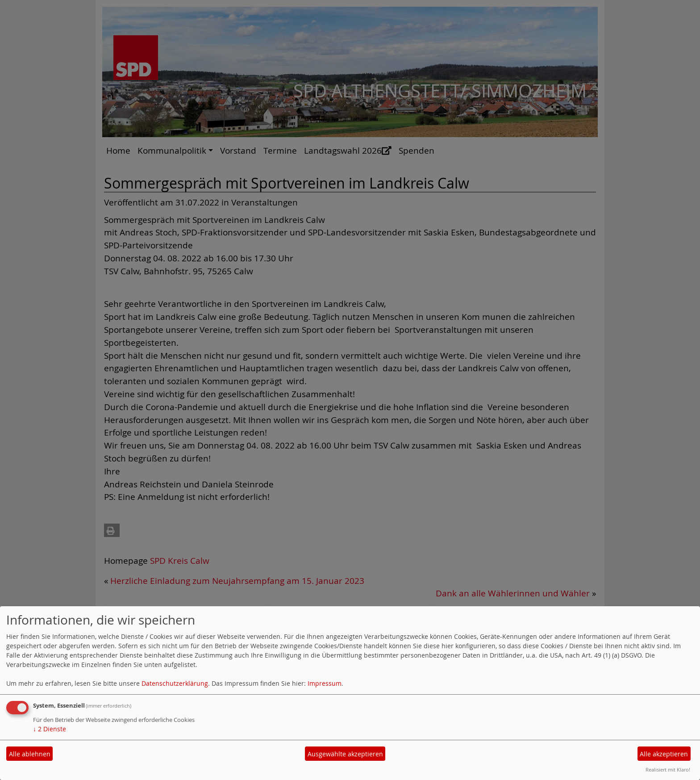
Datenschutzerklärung (175, 683)
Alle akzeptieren (664, 754)
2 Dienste (50, 729)
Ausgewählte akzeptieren (345, 754)
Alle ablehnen (30, 754)
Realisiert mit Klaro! (668, 770)
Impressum (325, 683)
